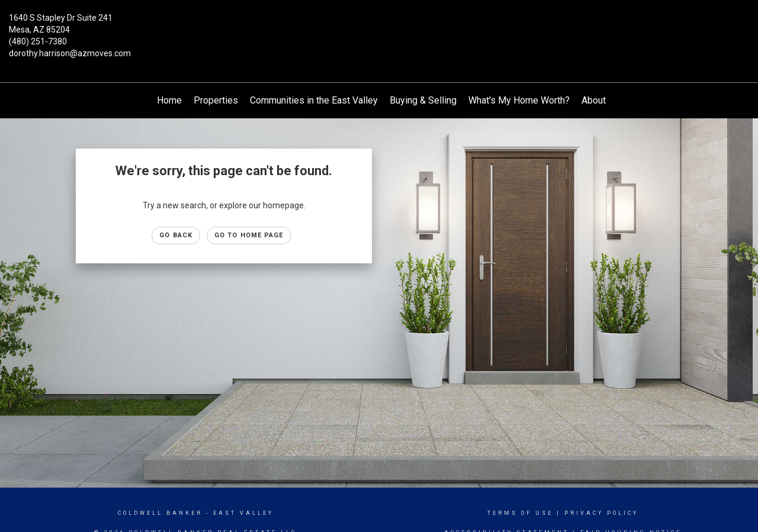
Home (169, 100)
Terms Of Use (520, 513)
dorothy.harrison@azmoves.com (70, 53)
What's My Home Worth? (519, 100)
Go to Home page (249, 235)
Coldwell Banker (160, 513)
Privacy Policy (601, 513)
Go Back (176, 235)
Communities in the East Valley (314, 100)
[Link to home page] (379, 27)
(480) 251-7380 (38, 41)
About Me (602, 100)
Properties (216, 100)
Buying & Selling (423, 100)
